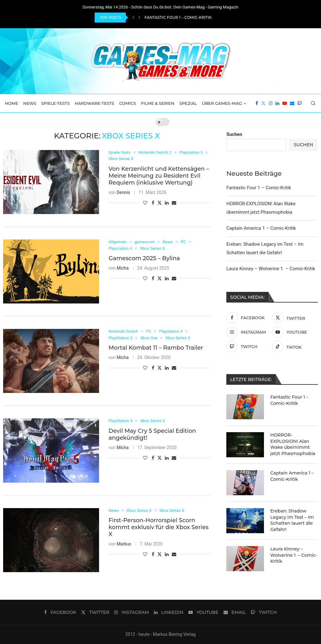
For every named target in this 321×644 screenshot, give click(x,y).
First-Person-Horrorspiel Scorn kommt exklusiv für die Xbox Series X (158, 527)
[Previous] (133, 18)
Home (11, 103)
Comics (128, 103)
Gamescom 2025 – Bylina (144, 258)
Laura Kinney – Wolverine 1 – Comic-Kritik (271, 269)
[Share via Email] (174, 203)
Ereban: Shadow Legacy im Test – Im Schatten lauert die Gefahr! (292, 520)
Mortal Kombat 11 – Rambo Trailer (156, 348)
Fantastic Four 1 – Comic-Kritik (178, 17)
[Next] (139, 18)
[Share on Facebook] (153, 203)
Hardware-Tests (94, 103)
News (30, 103)
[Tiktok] (293, 346)
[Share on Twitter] (160, 203)
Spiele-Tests (56, 103)
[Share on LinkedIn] (167, 203)
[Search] (313, 103)
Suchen (234, 134)
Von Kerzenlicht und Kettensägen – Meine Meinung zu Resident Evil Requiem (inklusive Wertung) (159, 176)
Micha (123, 268)
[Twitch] (300, 103)
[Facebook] (257, 103)
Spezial (188, 103)
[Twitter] (263, 103)
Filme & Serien (158, 103)
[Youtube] (285, 103)
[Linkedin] (277, 103)
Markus (124, 544)
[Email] (292, 103)
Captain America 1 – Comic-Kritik (261, 228)
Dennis (123, 192)
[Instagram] (271, 103)
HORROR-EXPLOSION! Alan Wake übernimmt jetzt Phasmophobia (293, 444)
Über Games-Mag (222, 103)
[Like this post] (145, 203)
